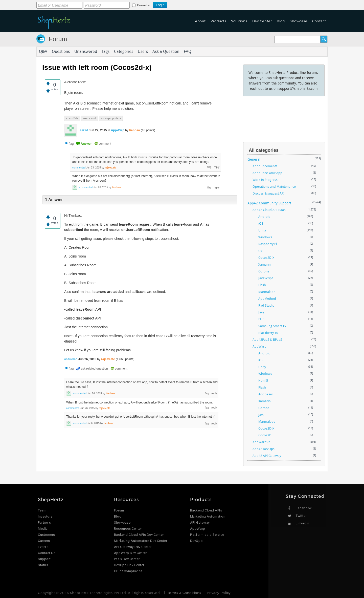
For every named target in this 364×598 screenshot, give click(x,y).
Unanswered (86, 52)
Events (43, 547)
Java (261, 312)
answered (71, 359)
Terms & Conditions (184, 593)
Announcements (265, 166)
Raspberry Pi (268, 244)
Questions (61, 52)
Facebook (304, 508)
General (254, 159)
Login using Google (180, 4)
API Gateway (200, 522)
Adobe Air (266, 394)
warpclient (89, 118)
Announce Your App (267, 173)
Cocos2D (265, 435)
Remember (144, 5)
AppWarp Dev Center (130, 553)
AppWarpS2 (261, 442)
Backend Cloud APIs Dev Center (139, 535)
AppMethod (267, 298)
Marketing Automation (208, 516)
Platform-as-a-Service (207, 535)
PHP (261, 319)
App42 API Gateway (267, 456)
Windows (265, 237)
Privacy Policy (219, 593)
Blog (281, 21)
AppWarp (118, 130)
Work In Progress (265, 180)
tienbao (135, 130)
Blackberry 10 (268, 333)
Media (43, 529)
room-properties (111, 118)
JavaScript (266, 278)
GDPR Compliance (128, 571)
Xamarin (265, 264)
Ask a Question (166, 52)
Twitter (301, 516)
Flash (262, 285)
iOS (261, 223)
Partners (44, 522)
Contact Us (47, 553)
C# (260, 251)
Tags (106, 52)
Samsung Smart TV (272, 326)
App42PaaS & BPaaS (267, 339)
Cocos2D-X (266, 258)
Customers (47, 535)
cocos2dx (72, 118)
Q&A (43, 52)
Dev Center (262, 21)
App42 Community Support (269, 203)
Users (143, 52)
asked (84, 130)
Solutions (239, 21)
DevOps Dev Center (129, 565)
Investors (45, 516)
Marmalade (267, 292)
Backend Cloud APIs (206, 510)
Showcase (298, 21)
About (200, 21)
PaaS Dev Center (127, 559)
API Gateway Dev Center (133, 547)
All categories (264, 150)
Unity (262, 230)
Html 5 (263, 380)
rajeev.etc (111, 168)
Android (264, 217)
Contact (319, 21)
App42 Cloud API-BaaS (269, 210)
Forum (58, 39)
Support (44, 559)
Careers (44, 541)
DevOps (196, 541)
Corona (264, 271)
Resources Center (128, 529)
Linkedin (302, 523)
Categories (124, 52)
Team (42, 510)
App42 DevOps (264, 449)
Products (218, 21)
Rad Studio (266, 305)
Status (43, 565)
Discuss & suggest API (268, 193)
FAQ (188, 52)
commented (79, 168)
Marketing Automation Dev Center (141, 541)
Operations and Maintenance (274, 186)
